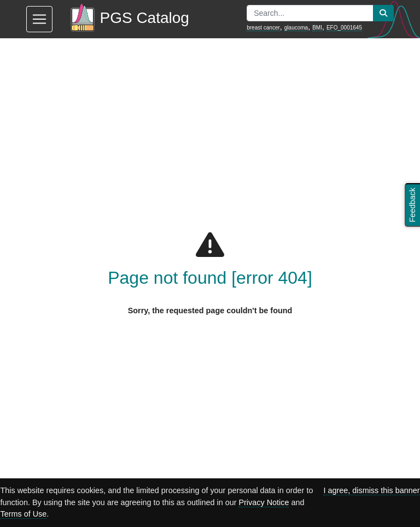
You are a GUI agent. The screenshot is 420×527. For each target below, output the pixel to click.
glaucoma (296, 28)
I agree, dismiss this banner (371, 490)
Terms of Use (23, 514)
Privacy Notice (264, 502)
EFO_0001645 (344, 28)
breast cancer (263, 28)
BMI (317, 28)
